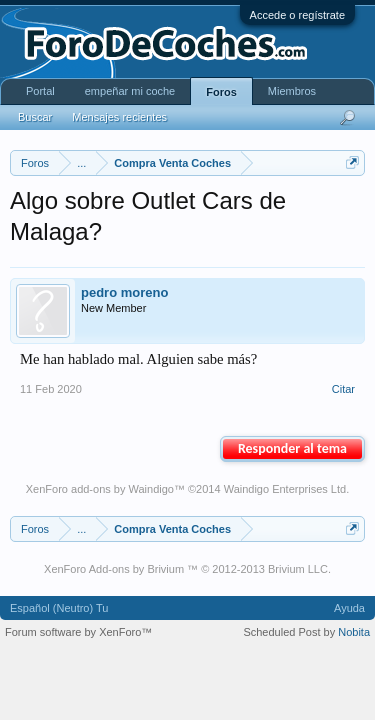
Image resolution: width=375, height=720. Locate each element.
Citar (343, 389)
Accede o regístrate (297, 15)
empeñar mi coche (130, 91)
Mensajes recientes (119, 117)
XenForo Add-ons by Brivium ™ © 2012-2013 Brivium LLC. (187, 569)
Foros (221, 92)
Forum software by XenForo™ (78, 632)
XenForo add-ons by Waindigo (100, 489)
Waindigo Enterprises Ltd (285, 489)
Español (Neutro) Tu (59, 608)
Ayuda (349, 608)
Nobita (354, 632)
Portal (40, 91)
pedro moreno (124, 292)
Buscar (35, 117)
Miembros (292, 91)
